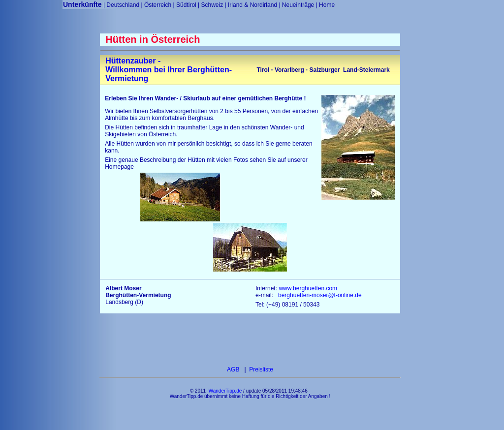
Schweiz (212, 5)
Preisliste (260, 369)
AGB (234, 369)
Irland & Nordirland (252, 5)
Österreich (158, 5)
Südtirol (186, 5)
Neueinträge (298, 5)
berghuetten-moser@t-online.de (320, 295)
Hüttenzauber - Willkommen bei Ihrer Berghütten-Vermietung (169, 70)
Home (327, 5)
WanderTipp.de (225, 391)
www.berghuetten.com (308, 288)
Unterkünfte (82, 4)
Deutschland (123, 5)
